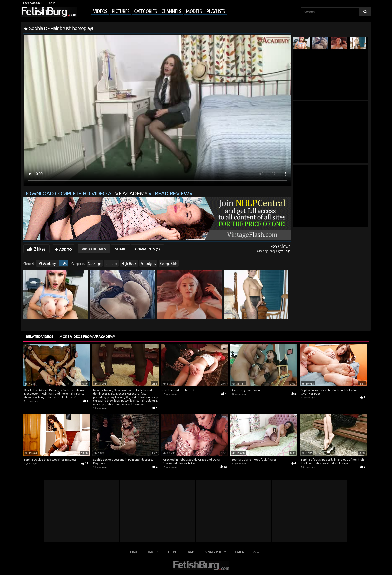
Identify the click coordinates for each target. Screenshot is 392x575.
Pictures (120, 11)
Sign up (152, 552)
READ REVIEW (172, 193)
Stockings (95, 263)
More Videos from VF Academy (87, 336)
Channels (171, 11)
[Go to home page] (49, 12)
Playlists (216, 11)
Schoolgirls (148, 263)
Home (133, 552)
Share (121, 249)
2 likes (40, 249)
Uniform (111, 263)
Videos (100, 11)
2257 (256, 552)
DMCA (239, 552)
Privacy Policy (215, 552)
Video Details (94, 249)
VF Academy (47, 263)
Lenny (272, 251)
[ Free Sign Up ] (32, 3)
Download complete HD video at (86, 193)
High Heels (129, 263)
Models (194, 11)
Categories (145, 11)
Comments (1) (148, 249)
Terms (190, 552)
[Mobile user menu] (153, 11)
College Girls (169, 263)
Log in (51, 3)
